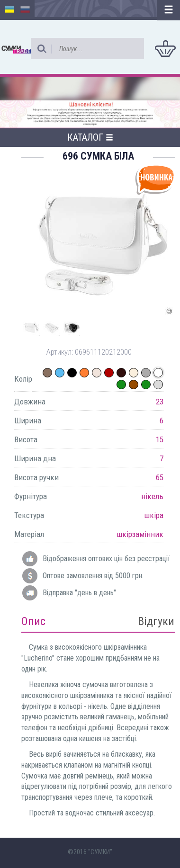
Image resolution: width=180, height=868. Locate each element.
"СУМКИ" (100, 852)
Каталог (90, 137)
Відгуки (156, 621)
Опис (33, 621)
